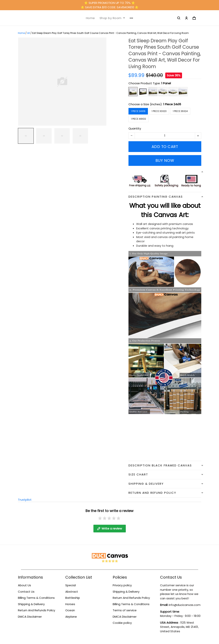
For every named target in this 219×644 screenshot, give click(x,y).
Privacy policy (122, 585)
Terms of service (125, 610)
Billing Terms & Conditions (36, 598)
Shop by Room (112, 18)
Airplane (71, 617)
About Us (24, 585)
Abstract (72, 592)
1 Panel (166, 83)
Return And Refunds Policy (36, 610)
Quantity (135, 128)
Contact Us (26, 592)
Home (90, 18)
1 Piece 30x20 (159, 111)
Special (70, 585)
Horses (70, 604)
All (29, 33)
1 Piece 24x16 (172, 104)
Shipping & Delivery (31, 604)
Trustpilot (25, 500)
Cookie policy (122, 623)
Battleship (73, 598)
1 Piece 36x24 (180, 111)
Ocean (70, 610)
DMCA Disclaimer (30, 617)
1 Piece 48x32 (138, 119)
